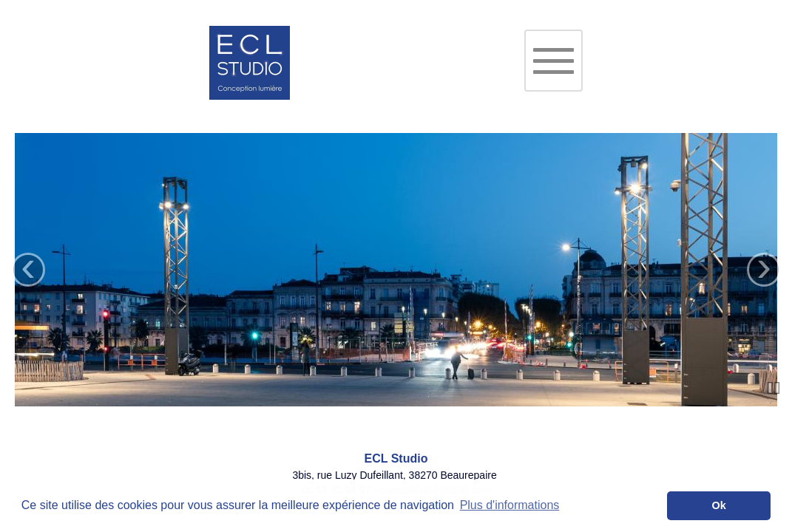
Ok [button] (719, 505)
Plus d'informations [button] (510, 505)
